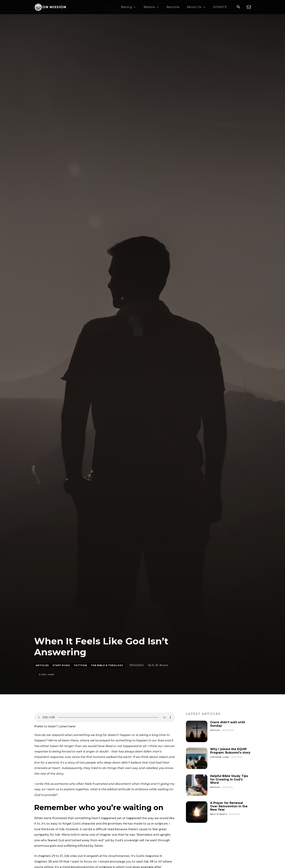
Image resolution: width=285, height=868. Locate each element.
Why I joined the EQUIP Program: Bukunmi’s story (230, 751)
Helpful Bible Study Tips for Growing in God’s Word (229, 779)
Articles (42, 665)
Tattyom (80, 665)
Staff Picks (61, 665)
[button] (238, 7)
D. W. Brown (160, 665)
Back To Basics (219, 814)
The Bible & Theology (107, 665)
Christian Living (220, 757)
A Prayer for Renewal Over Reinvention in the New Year (229, 806)
